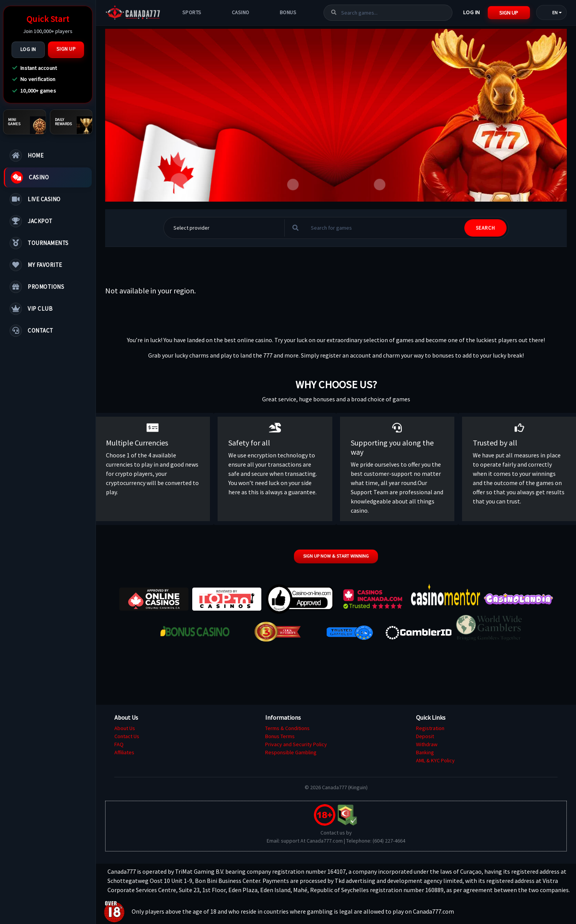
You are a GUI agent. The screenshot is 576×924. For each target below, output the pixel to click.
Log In (28, 49)
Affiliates (124, 752)
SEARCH (485, 228)
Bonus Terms (280, 736)
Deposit (425, 736)
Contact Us (127, 736)
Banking (425, 752)
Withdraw (427, 744)
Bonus (288, 12)
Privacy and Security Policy (296, 744)
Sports (192, 12)
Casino (241, 12)
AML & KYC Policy (435, 760)
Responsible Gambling (291, 752)
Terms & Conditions (287, 728)
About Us (125, 728)
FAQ (119, 744)
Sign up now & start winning (336, 556)
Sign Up (66, 49)
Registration (430, 728)
